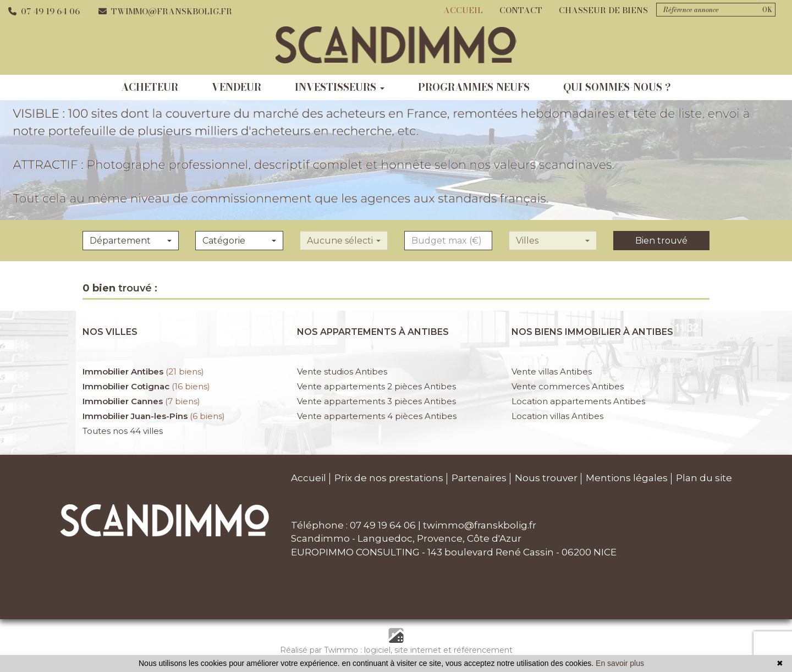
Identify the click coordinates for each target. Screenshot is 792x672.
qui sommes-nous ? (617, 87)
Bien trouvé (661, 241)
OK (767, 10)
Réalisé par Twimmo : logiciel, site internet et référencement (396, 650)
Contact (521, 10)
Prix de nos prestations (389, 478)
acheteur (150, 87)
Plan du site (704, 478)
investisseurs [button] (340, 87)
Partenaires (479, 478)
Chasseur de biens (603, 10)
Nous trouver (546, 478)
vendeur (237, 87)
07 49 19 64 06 (44, 11)
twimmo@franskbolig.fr (165, 11)
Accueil (463, 10)
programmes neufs (474, 87)
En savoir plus (620, 663)
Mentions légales (627, 478)
